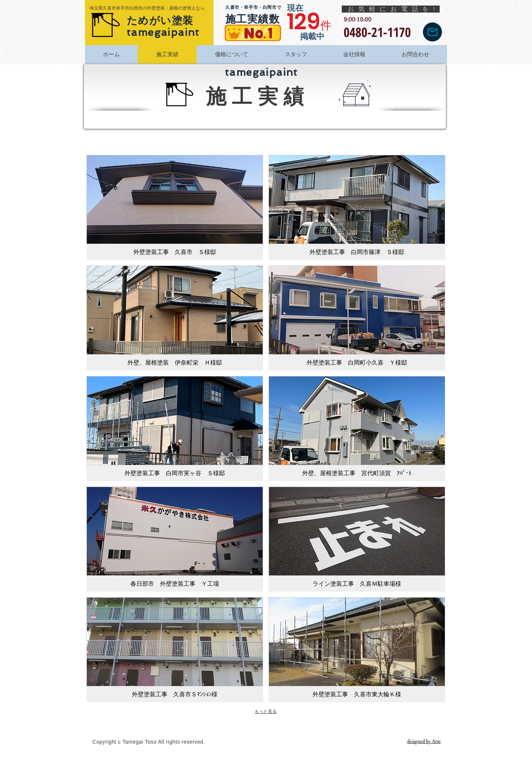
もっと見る (266, 711)
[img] (175, 650)
